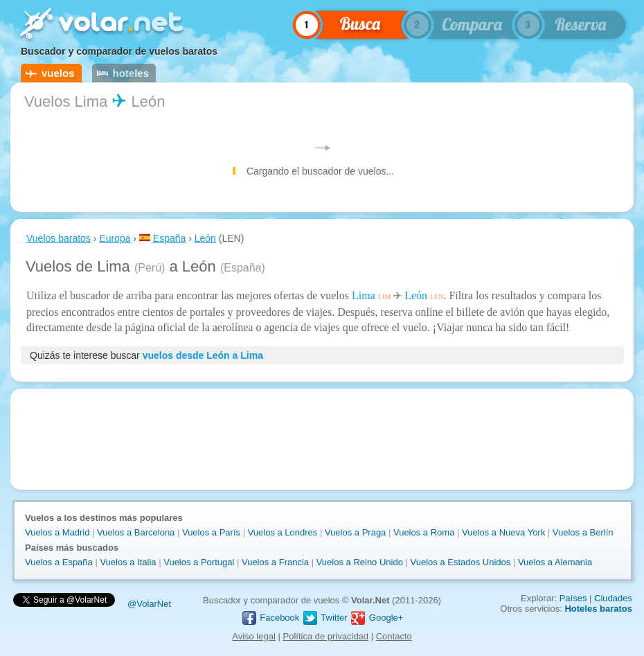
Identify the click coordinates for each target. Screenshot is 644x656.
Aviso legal (254, 636)
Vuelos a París (211, 532)
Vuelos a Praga (355, 532)
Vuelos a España (59, 562)
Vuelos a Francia (275, 562)
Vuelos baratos (59, 238)
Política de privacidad (326, 636)
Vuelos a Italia (128, 562)
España (169, 238)
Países (573, 598)
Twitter (325, 618)
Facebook (270, 618)
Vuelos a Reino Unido (360, 562)
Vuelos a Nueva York (503, 532)
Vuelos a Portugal (199, 562)
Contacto (394, 636)
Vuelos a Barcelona (136, 532)
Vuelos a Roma (424, 532)
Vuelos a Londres (283, 532)
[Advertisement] (322, 439)
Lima (364, 295)
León (205, 238)
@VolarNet (149, 604)
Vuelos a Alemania (555, 562)
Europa (115, 238)
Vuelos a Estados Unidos (461, 562)
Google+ (376, 618)
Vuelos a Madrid (57, 532)
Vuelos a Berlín (583, 532)
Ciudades (613, 598)
